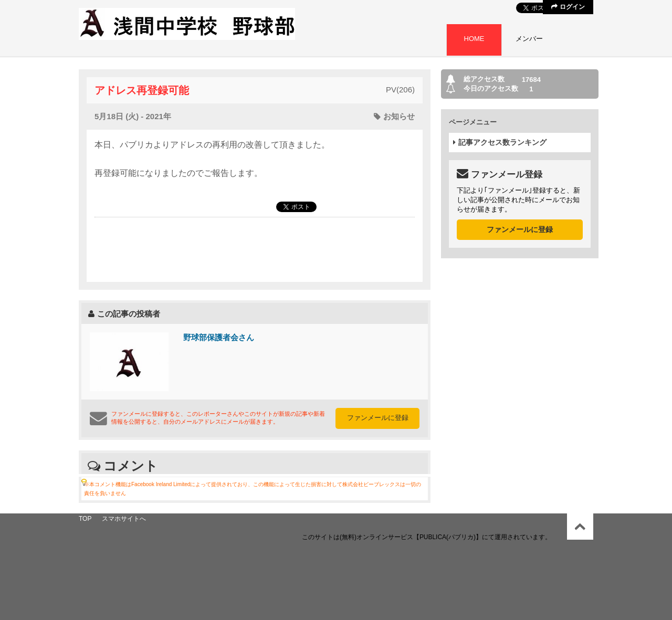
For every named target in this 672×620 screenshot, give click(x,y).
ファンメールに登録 (378, 418)
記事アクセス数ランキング (500, 142)
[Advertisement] (255, 249)
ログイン (568, 7)
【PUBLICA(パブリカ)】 (448, 537)
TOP (85, 519)
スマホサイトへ (124, 519)
